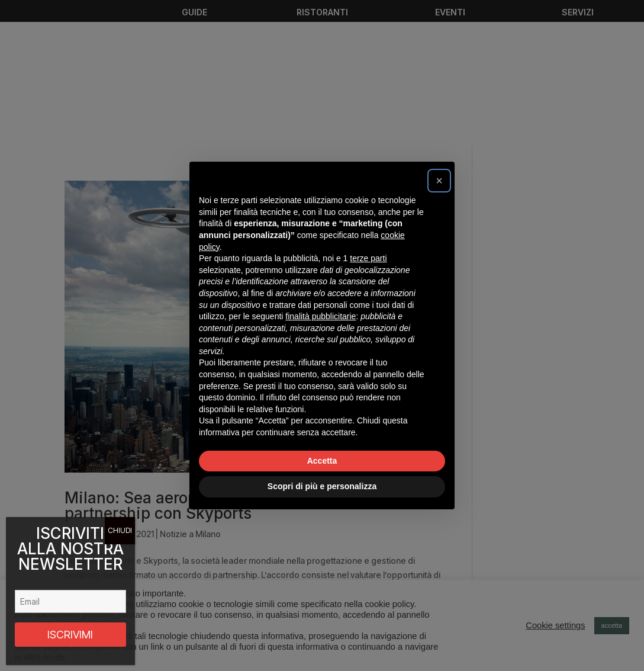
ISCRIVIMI (70, 635)
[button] (439, 181)
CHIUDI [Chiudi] (120, 530)
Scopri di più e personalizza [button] (322, 486)
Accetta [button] (322, 461)
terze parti (368, 258)
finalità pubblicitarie (321, 316)
